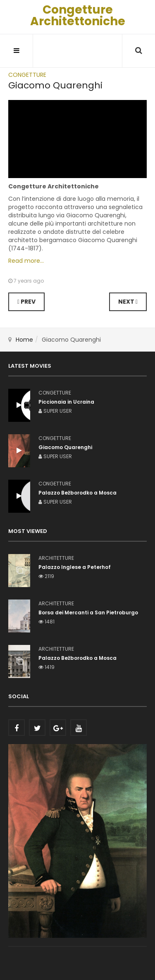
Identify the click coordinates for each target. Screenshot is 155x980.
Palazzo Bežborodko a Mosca (77, 658)
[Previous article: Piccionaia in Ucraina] (26, 302)
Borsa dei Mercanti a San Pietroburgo (88, 612)
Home (24, 340)
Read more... (26, 261)
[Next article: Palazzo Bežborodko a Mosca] (128, 302)
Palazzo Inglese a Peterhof (75, 567)
